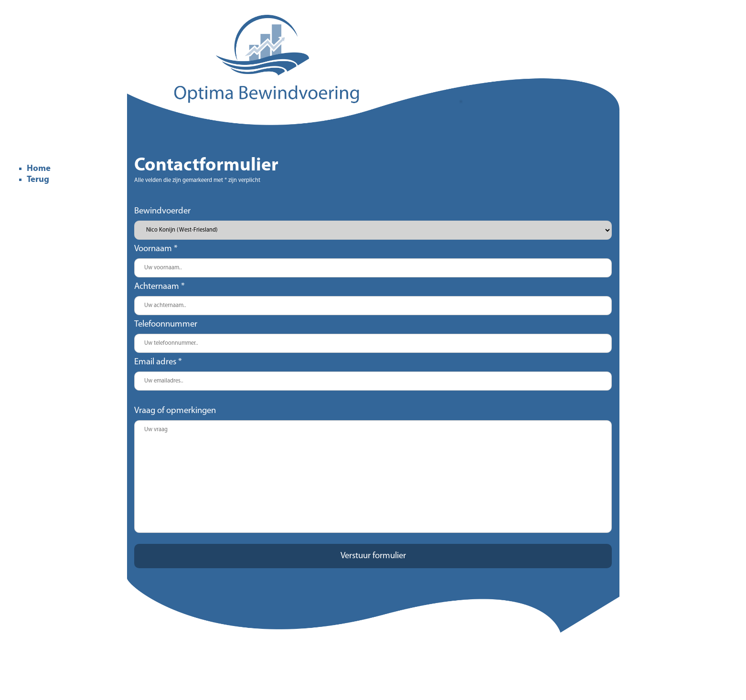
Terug (38, 180)
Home (39, 169)
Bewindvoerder (162, 211)
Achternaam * (160, 287)
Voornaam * (156, 249)
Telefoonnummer (166, 324)
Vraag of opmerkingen (175, 411)
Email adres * (158, 362)
